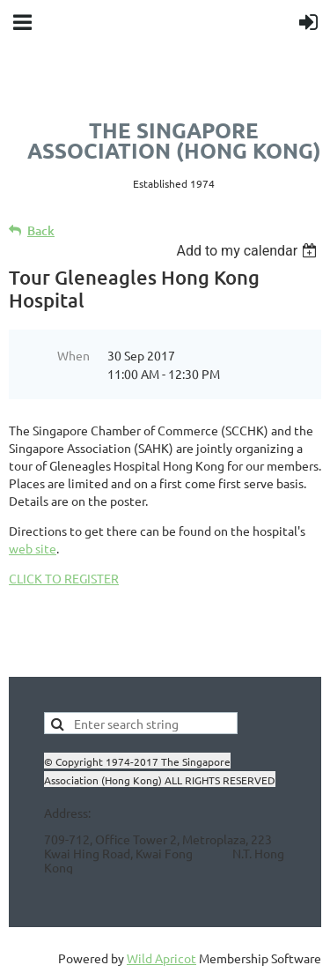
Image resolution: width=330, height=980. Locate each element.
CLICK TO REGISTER (64, 578)
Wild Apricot (161, 958)
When (73, 355)
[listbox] (249, 251)
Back (41, 230)
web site (33, 548)
